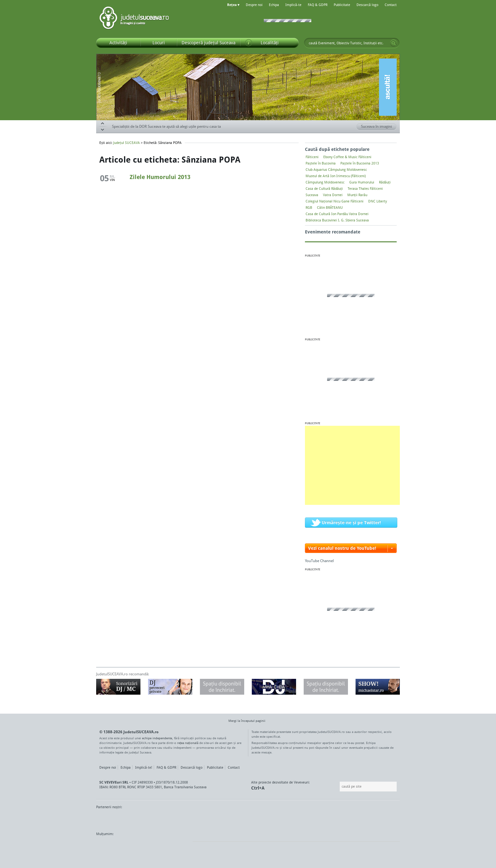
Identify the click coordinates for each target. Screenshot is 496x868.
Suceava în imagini (379, 127)
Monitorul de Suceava (109, 819)
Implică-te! (144, 767)
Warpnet (334, 819)
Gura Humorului (362, 182)
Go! (394, 43)
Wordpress (112, 846)
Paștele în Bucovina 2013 (360, 163)
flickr (181, 846)
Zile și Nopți (364, 819)
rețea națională (188, 743)
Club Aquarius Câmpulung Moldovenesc (336, 170)
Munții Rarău (357, 195)
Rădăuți (385, 182)
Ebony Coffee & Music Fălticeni (347, 157)
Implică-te (293, 5)
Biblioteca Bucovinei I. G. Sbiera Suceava (337, 220)
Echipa (274, 5)
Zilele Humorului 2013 (160, 177)
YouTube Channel (319, 561)
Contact (391, 5)
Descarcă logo (367, 5)
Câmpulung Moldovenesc (325, 182)
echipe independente (157, 738)
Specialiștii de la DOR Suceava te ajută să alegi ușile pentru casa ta (166, 126)
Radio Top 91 (305, 819)
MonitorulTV (142, 819)
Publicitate (342, 5)
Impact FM (235, 819)
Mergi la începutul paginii (245, 721)
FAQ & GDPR (318, 5)
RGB (309, 208)
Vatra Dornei (333, 195)
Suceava (312, 195)
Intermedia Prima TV (262, 819)
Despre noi (254, 5)
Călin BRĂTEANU (330, 208)
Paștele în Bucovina (321, 163)
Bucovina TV (173, 819)
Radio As (388, 819)
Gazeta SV (201, 819)
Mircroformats (149, 846)
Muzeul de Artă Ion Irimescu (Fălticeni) (336, 176)
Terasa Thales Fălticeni (365, 189)
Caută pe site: (339, 787)
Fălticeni (312, 157)
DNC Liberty (378, 201)
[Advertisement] (352, 465)
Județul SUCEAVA (134, 19)
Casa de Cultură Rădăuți (324, 189)
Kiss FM (282, 819)
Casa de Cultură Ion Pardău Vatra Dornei (337, 214)
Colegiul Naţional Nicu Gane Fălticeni (335, 201)
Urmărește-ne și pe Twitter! (351, 522)
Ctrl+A (258, 788)
